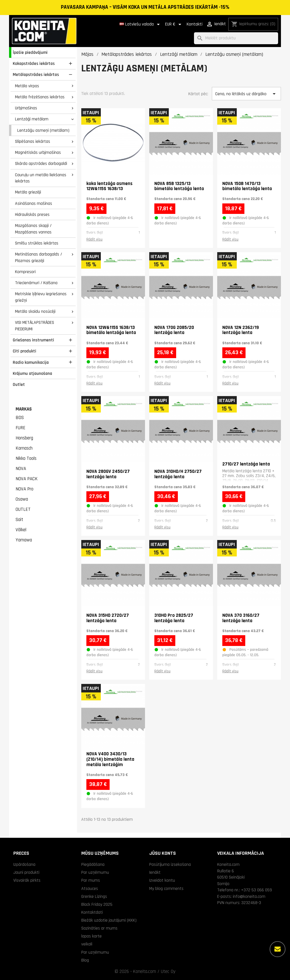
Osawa (22, 499)
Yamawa (24, 540)
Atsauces (90, 888)
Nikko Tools (26, 458)
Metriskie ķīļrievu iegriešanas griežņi (41, 297)
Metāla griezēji (28, 192)
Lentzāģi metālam (32, 119)
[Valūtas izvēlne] (174, 24)
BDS (20, 418)
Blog (85, 960)
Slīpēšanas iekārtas (33, 141)
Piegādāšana (93, 864)
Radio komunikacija (31, 362)
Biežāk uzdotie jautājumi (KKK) (109, 920)
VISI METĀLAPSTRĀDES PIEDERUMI (35, 326)
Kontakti (195, 24)
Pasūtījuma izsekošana (170, 864)
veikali (87, 944)
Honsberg (24, 438)
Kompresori (25, 272)
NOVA (21, 469)
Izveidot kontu (162, 880)
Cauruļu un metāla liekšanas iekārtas (41, 178)
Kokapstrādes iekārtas (34, 63)
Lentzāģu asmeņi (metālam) (43, 130)
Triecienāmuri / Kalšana (36, 283)
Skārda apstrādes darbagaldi (41, 163)
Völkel (21, 530)
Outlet (19, 384)
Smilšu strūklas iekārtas (37, 243)
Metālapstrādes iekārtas (36, 75)
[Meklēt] (236, 38)
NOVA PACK (27, 479)
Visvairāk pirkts (27, 880)
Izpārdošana (24, 864)
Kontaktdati (92, 912)
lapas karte (91, 936)
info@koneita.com (249, 896)
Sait (19, 520)
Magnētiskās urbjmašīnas (38, 152)
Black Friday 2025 (97, 904)
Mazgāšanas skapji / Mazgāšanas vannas (33, 229)
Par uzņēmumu (95, 872)
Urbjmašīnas (26, 108)
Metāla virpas (27, 86)
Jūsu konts (163, 853)
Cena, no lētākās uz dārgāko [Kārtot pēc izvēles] (246, 94)
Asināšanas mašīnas (34, 203)
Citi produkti (24, 351)
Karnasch (24, 448)
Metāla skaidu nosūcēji (35, 311)
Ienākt (155, 872)
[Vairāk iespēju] (278, 949)
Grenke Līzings (94, 896)
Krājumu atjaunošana (32, 373)
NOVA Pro (24, 489)
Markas (24, 409)
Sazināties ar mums (99, 928)
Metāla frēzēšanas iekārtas (40, 97)
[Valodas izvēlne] (141, 24)
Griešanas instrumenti (33, 340)
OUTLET (23, 509)
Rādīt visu (94, 239)
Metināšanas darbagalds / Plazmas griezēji (39, 257)
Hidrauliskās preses (32, 214)
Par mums (91, 880)
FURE (21, 428)
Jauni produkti (26, 872)
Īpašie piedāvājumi (30, 52)
